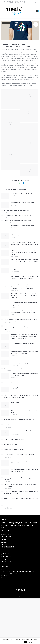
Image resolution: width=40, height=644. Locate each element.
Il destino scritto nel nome (11, 444)
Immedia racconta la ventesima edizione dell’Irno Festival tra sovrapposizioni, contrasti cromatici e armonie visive (19, 506)
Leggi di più (30, 642)
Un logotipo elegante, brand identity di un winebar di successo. (24, 412)
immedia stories (6, 23)
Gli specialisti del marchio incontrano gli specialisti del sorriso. (19, 419)
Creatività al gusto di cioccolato (18, 387)
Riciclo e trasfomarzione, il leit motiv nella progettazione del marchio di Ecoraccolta (25, 375)
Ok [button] (26, 642)
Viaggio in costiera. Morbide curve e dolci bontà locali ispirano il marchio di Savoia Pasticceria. (19, 455)
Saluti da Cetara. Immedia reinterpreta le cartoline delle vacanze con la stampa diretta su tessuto (21, 499)
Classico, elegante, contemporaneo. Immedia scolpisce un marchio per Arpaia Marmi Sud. (24, 353)
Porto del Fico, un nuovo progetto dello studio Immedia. (18, 221)
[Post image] (5, 196)
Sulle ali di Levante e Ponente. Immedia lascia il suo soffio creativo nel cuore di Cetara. (21, 486)
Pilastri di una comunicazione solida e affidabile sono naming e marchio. (24, 432)
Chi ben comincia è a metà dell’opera (20, 461)
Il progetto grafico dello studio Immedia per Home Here (18, 211)
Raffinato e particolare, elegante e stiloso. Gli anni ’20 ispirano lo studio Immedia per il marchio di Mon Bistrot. (25, 243)
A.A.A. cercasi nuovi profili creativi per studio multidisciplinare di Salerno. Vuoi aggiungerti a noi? (23, 312)
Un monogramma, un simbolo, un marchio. (14, 439)
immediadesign (20, 597)
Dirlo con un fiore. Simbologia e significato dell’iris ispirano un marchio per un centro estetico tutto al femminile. (21, 396)
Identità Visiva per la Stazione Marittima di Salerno (23, 194)
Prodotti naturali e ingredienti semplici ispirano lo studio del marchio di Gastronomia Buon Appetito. (21, 320)
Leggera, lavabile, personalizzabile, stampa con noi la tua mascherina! (24, 235)
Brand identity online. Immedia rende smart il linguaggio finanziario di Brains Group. (21, 479)
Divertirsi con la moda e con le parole (13, 369)
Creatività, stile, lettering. (10, 382)
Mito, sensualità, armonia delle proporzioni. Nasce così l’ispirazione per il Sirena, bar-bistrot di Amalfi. (24, 277)
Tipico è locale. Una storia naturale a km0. (14, 449)
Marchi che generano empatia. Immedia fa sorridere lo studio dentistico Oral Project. (24, 470)
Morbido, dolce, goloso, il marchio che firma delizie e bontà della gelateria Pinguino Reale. (24, 269)
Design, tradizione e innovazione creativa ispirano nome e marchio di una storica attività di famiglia (21, 492)
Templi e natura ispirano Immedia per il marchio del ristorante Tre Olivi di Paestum (23, 344)
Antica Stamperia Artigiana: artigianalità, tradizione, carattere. (23, 203)
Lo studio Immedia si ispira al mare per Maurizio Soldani (18, 216)
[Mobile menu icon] (37, 11)
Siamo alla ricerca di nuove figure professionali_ (22, 226)
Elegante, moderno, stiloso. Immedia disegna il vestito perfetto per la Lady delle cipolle (21, 425)
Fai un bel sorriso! (15, 402)
